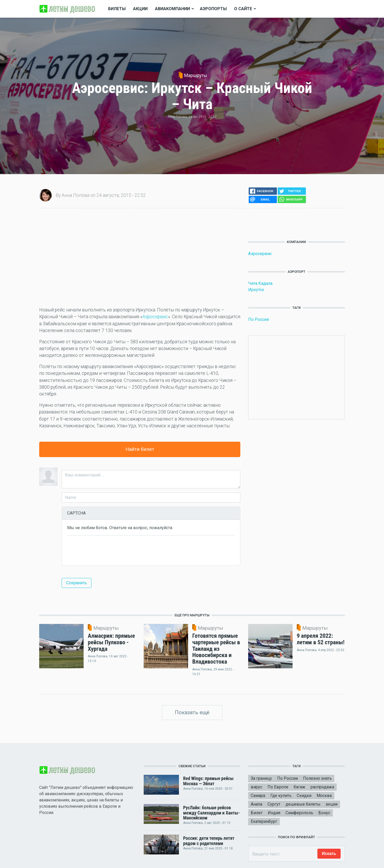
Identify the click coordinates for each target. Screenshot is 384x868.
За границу (261, 778)
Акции (140, 9)
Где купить (281, 796)
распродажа (322, 787)
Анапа (257, 804)
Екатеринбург (264, 821)
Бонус (324, 813)
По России (258, 319)
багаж (299, 787)
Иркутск (256, 290)
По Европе (278, 787)
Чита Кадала (260, 283)
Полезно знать (317, 778)
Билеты (117, 9)
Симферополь (299, 813)
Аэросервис (155, 317)
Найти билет (140, 449)
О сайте (243, 9)
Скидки (304, 796)
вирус (257, 787)
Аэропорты (213, 9)
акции (332, 804)
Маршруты (196, 75)
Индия (274, 813)
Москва (324, 796)
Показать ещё (192, 712)
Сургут (274, 804)
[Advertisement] (140, 257)
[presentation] (107, 550)
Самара (258, 796)
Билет (257, 813)
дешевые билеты (303, 804)
